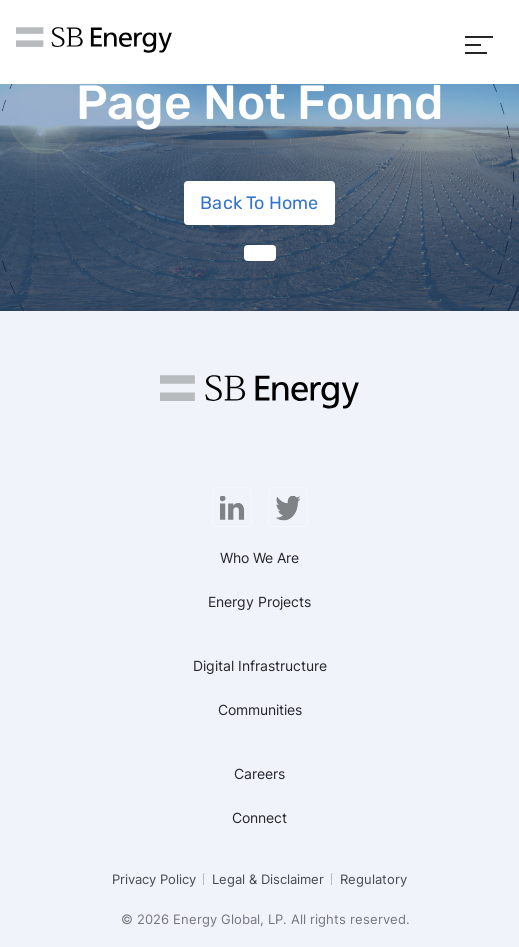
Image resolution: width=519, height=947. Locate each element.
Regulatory (373, 879)
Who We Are (259, 557)
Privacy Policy (154, 879)
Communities (260, 709)
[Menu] (479, 42)
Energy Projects (259, 601)
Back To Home (259, 203)
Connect (259, 817)
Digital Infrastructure (260, 665)
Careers (259, 773)
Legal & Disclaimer (268, 879)
